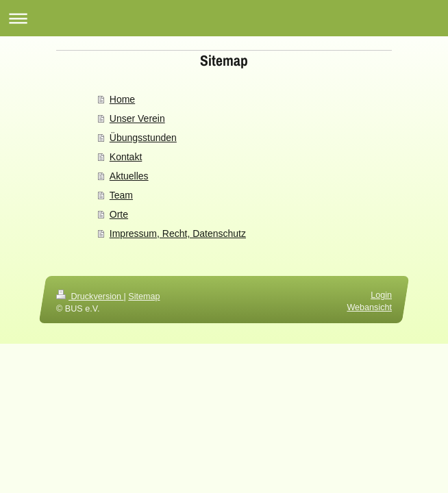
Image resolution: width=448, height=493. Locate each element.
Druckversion (90, 296)
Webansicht (369, 307)
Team (121, 195)
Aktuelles (129, 176)
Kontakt (126, 157)
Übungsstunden (143, 138)
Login (381, 295)
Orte (119, 214)
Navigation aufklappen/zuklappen (224, 18)
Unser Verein (137, 118)
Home (122, 99)
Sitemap (144, 296)
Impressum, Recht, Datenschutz (178, 233)
